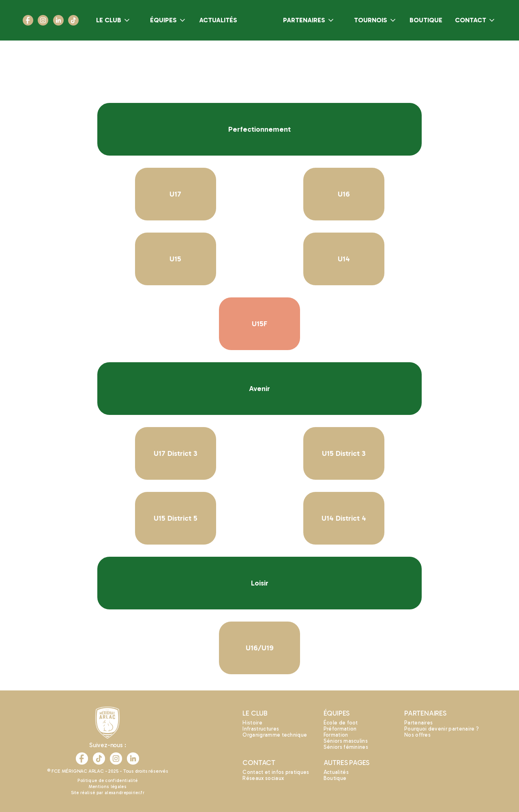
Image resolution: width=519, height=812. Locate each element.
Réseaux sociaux (263, 778)
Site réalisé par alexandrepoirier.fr (108, 793)
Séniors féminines (346, 747)
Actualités (336, 772)
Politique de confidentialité (107, 781)
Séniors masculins (346, 741)
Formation (336, 735)
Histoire (252, 723)
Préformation (340, 729)
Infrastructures (261, 729)
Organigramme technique (275, 735)
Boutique (335, 778)
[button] (114, 20)
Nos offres (417, 735)
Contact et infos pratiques (276, 772)
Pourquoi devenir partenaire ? (442, 729)
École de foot (341, 723)
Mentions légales (108, 787)
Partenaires (419, 723)
